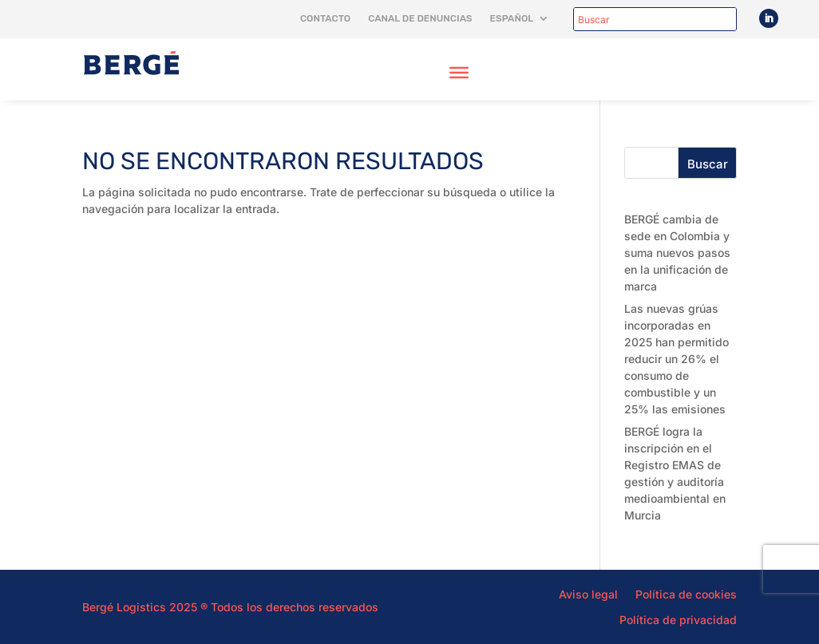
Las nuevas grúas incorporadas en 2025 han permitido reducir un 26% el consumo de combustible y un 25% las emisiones (677, 359)
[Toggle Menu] (459, 73)
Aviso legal (588, 594)
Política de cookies (686, 594)
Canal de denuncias (420, 18)
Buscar (708, 164)
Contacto (325, 18)
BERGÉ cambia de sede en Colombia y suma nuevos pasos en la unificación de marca (677, 253)
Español (512, 18)
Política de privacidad (678, 619)
